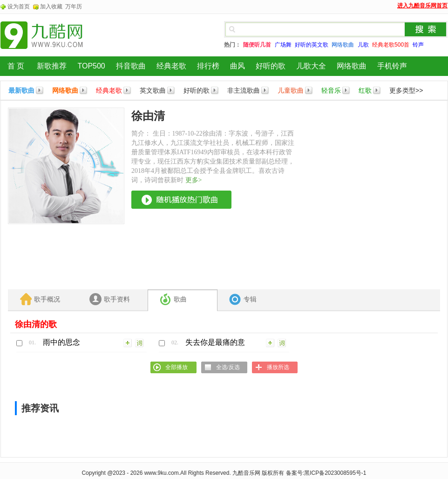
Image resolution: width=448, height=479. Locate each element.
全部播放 (176, 367)
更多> (194, 180)
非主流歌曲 (244, 90)
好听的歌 (271, 66)
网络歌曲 (352, 66)
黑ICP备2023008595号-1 (335, 473)
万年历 (74, 7)
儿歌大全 (311, 66)
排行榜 (208, 66)
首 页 (16, 66)
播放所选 (278, 367)
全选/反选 (228, 367)
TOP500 (91, 66)
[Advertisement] (88, 195)
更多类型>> (406, 90)
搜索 (426, 29)
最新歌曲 (21, 90)
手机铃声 (392, 66)
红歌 (365, 90)
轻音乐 (331, 90)
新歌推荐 (52, 66)
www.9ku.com (162, 473)
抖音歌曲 (131, 66)
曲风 (238, 66)
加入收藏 (51, 7)
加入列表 (128, 342)
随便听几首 (257, 45)
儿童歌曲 (291, 90)
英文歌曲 (153, 90)
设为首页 (19, 7)
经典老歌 (171, 66)
